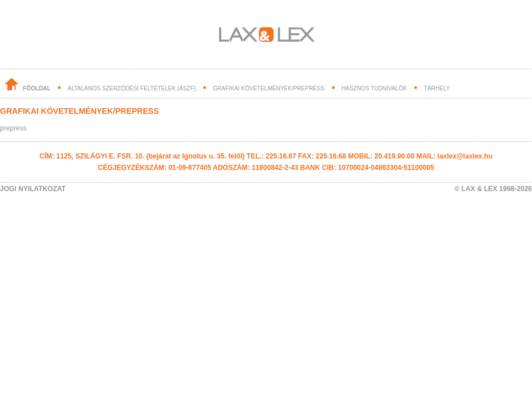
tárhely (437, 88)
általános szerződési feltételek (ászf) (132, 88)
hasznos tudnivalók (374, 88)
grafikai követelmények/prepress (269, 88)
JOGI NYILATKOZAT (33, 189)
